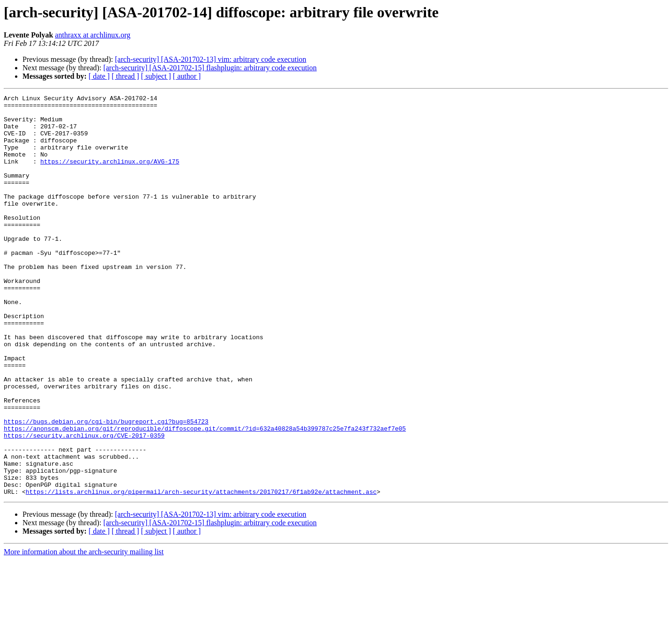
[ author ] (187, 76)
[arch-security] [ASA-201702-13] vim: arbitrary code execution (210, 59)
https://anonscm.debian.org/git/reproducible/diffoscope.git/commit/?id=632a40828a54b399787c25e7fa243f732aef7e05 (205, 496)
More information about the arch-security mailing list (84, 632)
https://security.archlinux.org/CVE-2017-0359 (84, 504)
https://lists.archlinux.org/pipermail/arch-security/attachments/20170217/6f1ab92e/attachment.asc (201, 572)
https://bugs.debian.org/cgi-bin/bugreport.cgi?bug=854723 (106, 487)
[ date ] (99, 76)
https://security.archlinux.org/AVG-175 (110, 175)
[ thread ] (125, 76)
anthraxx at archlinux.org (93, 35)
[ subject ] (156, 76)
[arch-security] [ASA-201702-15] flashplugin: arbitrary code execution (210, 68)
